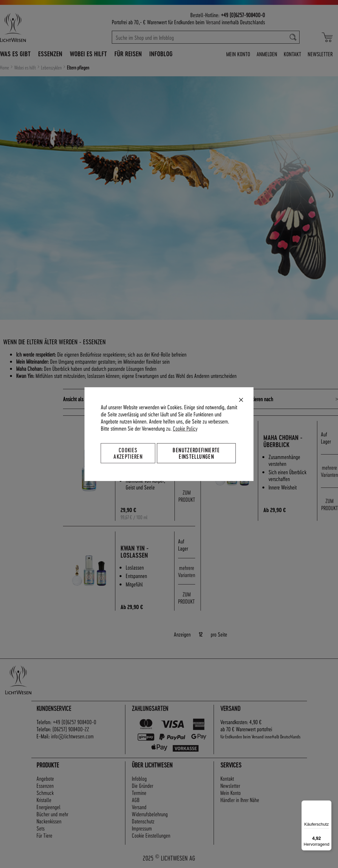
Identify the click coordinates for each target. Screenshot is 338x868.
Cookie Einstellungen (151, 835)
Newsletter (320, 54)
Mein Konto (238, 54)
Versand (213, 22)
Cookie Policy (185, 428)
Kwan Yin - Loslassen (135, 552)
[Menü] (328, 804)
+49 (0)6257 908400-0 (74, 722)
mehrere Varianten (329, 471)
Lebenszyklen (52, 68)
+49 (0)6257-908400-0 (243, 15)
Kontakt (292, 54)
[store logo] (34, 27)
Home (5, 68)
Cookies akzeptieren (128, 453)
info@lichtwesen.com (72, 736)
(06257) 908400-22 (71, 729)
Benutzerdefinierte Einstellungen (196, 453)
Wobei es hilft (26, 68)
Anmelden (267, 54)
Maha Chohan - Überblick (283, 441)
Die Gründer (143, 785)
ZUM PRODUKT (187, 496)
